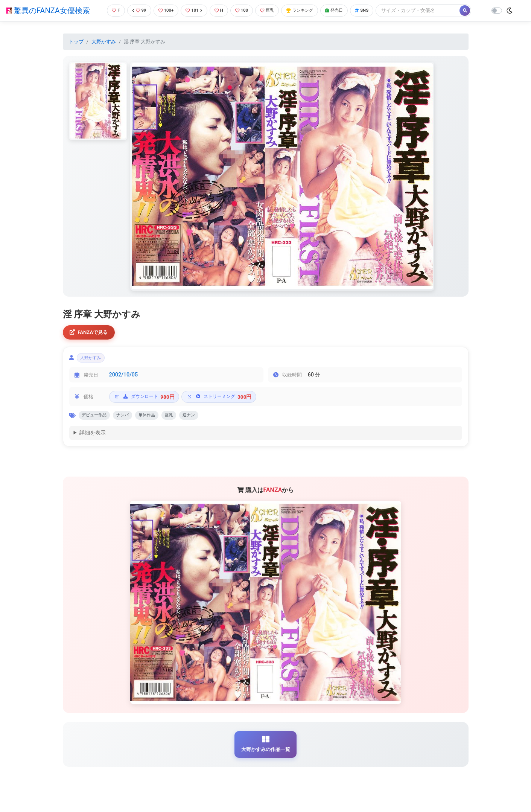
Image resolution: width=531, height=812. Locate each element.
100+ (163, 10)
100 (243, 10)
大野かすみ (104, 42)
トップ (76, 42)
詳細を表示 (93, 438)
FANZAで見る (91, 333)
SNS (374, 10)
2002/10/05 (124, 378)
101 (193, 10)
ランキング (307, 10)
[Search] (431, 10)
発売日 (344, 10)
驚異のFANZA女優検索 (48, 11)
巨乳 (271, 10)
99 (134, 10)
